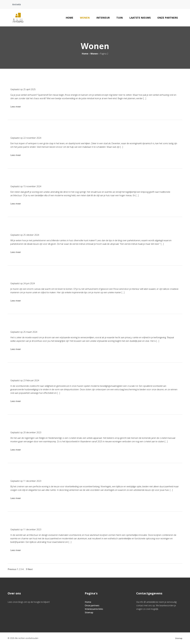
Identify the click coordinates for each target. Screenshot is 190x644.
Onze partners (168, 18)
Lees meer (16, 107)
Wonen (85, 18)
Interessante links (94, 609)
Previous (12, 569)
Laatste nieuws (140, 18)
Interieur (103, 18)
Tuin (120, 18)
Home (69, 18)
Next (30, 569)
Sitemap (89, 612)
